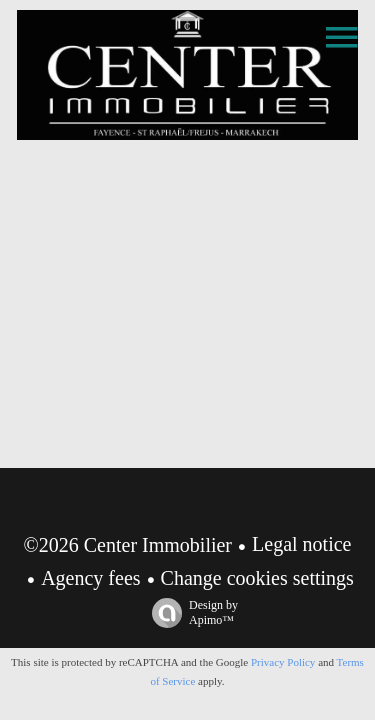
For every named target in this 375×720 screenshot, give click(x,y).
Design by (190, 613)
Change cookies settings (257, 578)
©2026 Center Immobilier (128, 545)
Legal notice (301, 544)
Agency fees (90, 578)
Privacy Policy (283, 662)
